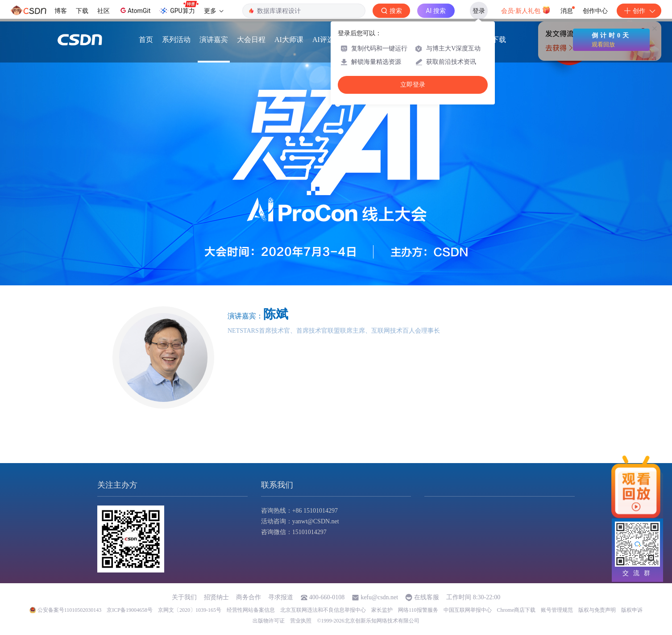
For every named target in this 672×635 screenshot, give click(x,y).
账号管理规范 (557, 610)
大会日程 (251, 40)
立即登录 (413, 85)
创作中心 (595, 11)
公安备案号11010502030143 (70, 610)
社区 (104, 11)
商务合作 (249, 597)
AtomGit (135, 10)
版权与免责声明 (597, 610)
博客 (61, 11)
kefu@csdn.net (379, 597)
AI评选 (323, 40)
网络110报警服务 (418, 610)
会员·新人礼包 (526, 10)
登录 (479, 11)
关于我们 (184, 597)
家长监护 (382, 610)
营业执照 (301, 621)
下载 (82, 11)
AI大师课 (289, 40)
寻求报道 (281, 597)
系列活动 (176, 40)
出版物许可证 (269, 621)
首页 (146, 40)
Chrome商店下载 (516, 610)
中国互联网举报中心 (468, 610)
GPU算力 (179, 8)
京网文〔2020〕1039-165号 (190, 610)
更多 (214, 11)
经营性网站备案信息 (251, 610)
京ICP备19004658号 (130, 610)
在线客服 (427, 597)
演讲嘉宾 (214, 40)
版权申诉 (632, 610)
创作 (639, 11)
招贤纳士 (216, 597)
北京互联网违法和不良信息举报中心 (323, 610)
